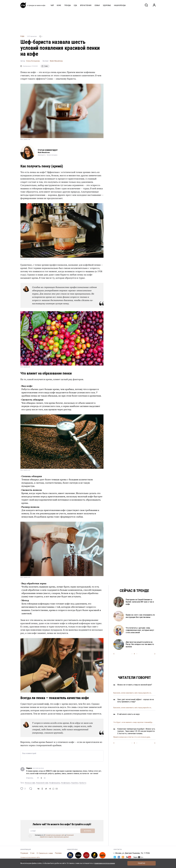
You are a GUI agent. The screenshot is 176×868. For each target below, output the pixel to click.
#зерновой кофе (42, 783)
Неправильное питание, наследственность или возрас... (133, 708)
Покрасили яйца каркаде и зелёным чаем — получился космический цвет (138, 616)
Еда (75, 5)
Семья (97, 5)
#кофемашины (55, 783)
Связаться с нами (46, 853)
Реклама (58, 853)
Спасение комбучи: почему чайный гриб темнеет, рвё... (133, 737)
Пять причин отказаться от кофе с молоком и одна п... (133, 722)
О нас (32, 853)
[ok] (42, 789)
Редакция (24, 853)
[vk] (38, 789)
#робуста (83, 783)
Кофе (59, 5)
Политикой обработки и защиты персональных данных (57, 836)
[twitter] (46, 789)
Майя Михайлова (56, 61)
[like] (22, 789)
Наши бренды (120, 5)
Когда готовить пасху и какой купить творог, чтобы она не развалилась (138, 644)
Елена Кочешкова (33, 61)
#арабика (75, 783)
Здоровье (107, 5)
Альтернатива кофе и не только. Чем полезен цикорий (133, 693)
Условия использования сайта (30, 857)
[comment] (31, 789)
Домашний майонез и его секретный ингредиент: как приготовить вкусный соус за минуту (138, 630)
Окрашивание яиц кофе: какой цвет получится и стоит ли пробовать (140, 602)
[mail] (57, 789)
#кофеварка (66, 783)
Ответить (30, 778)
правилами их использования (105, 863)
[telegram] (50, 789)
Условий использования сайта (55, 835)
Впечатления (86, 5)
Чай (52, 5)
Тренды (67, 5)
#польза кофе (30, 783)
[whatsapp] (53, 789)
